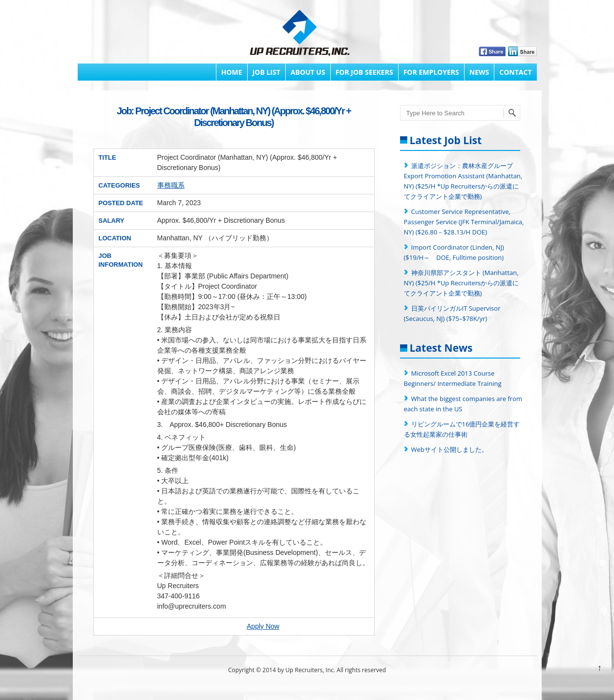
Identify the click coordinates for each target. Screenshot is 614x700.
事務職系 (171, 185)
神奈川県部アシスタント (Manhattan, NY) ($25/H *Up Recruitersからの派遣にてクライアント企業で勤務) (462, 283)
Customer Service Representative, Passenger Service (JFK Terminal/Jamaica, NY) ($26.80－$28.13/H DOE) (464, 222)
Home (232, 72)
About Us (308, 72)
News (479, 72)
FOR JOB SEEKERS (364, 72)
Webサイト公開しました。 (450, 449)
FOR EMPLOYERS (431, 72)
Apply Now (263, 626)
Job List (266, 72)
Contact (515, 72)
